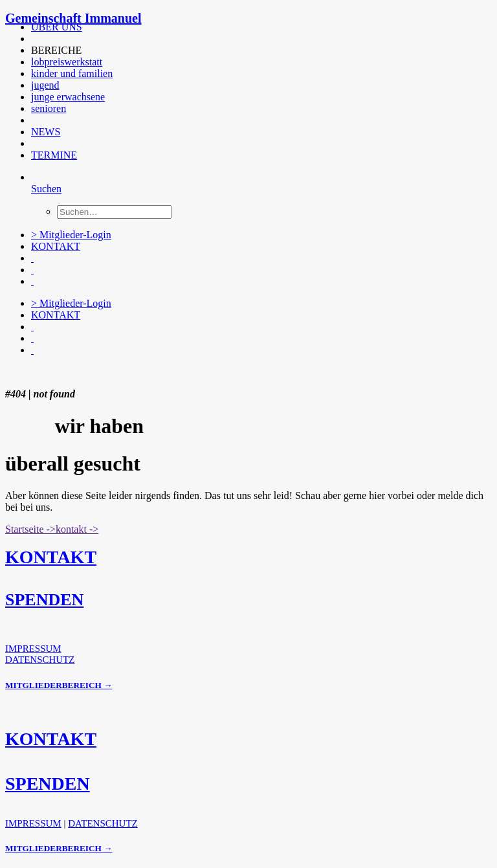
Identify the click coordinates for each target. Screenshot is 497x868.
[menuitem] (252, 27)
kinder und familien (72, 73)
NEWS (46, 132)
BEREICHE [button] (56, 50)
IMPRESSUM (33, 649)
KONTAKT (56, 246)
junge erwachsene (68, 97)
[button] (32, 39)
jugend (45, 85)
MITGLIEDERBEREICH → (59, 685)
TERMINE (54, 155)
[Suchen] (46, 189)
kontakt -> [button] (77, 529)
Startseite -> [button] (30, 529)
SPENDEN (44, 600)
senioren (49, 108)
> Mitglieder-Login (71, 235)
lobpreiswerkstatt (67, 62)
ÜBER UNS (57, 27)
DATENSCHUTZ (40, 660)
